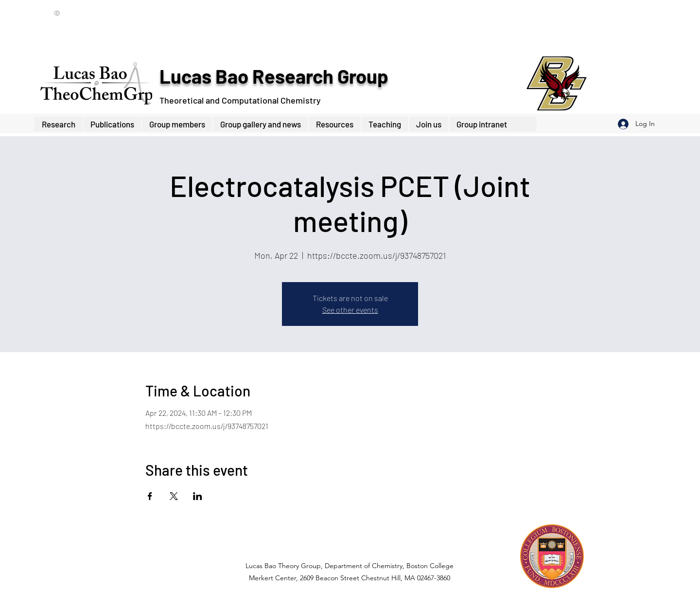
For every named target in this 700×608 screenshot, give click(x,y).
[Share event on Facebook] (150, 496)
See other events (350, 310)
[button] (177, 124)
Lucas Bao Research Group (274, 76)
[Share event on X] (174, 496)
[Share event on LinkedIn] (198, 496)
